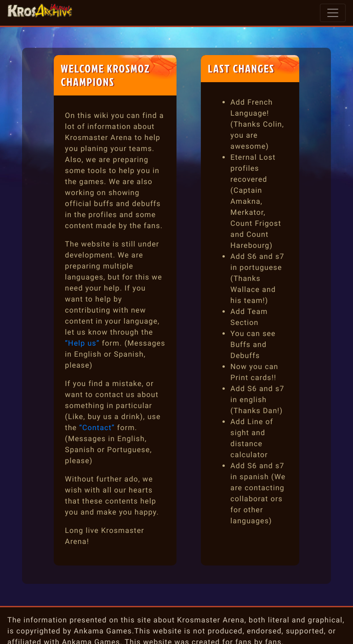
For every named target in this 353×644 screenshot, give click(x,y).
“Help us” (82, 343)
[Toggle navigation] (333, 13)
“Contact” (97, 428)
